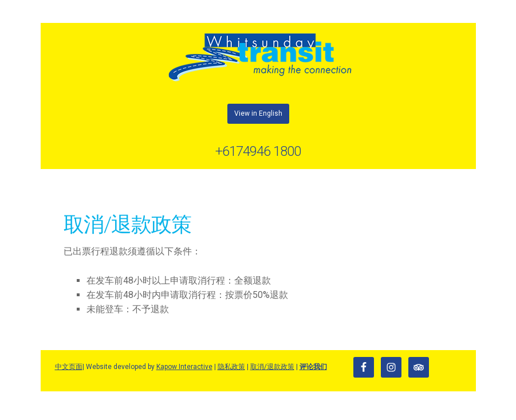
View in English (258, 113)
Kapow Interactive (184, 367)
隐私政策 (231, 367)
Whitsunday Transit (258, 57)
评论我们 (313, 367)
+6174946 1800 (258, 151)
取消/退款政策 (272, 367)
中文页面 (69, 367)
